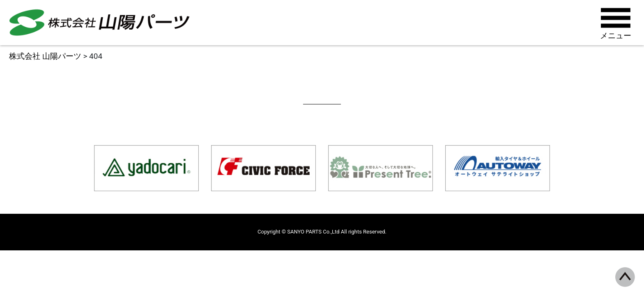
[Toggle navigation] (617, 23)
